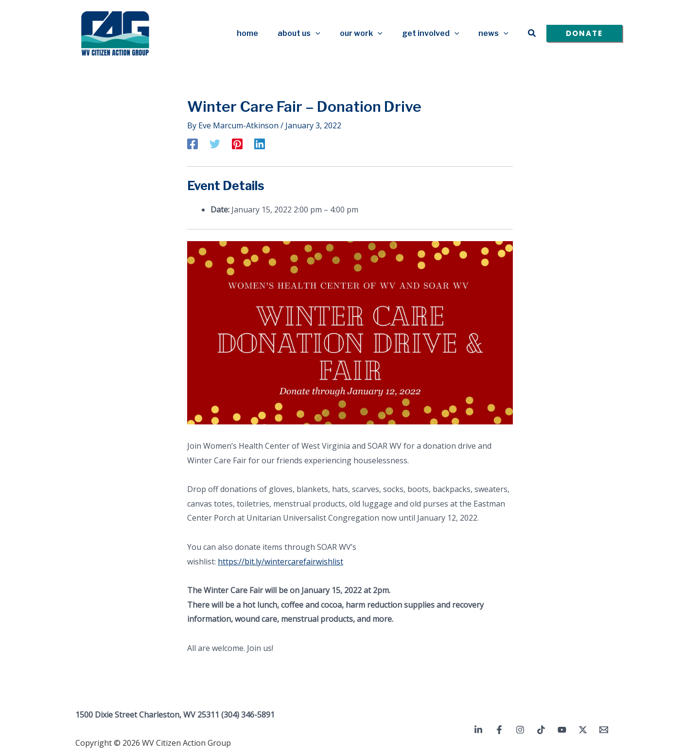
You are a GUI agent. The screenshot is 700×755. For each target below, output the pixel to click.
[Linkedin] (260, 143)
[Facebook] (192, 143)
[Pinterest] (237, 143)
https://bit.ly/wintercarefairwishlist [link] (280, 561)
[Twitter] (215, 143)
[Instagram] (520, 729)
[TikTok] (541, 729)
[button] (329, 33)
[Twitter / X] (583, 729)
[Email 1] (604, 729)
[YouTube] (562, 729)
